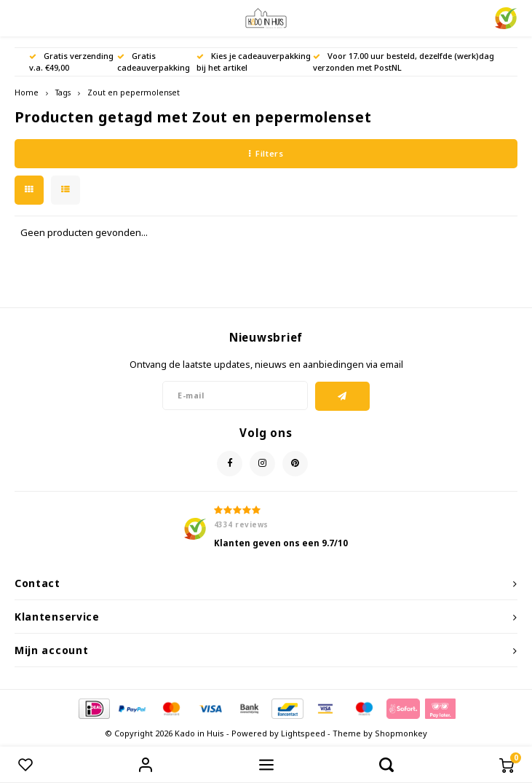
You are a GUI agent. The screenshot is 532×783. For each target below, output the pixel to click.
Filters (266, 153)
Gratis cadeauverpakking (154, 62)
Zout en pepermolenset (134, 93)
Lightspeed (303, 733)
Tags (63, 93)
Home (27, 93)
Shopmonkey (401, 733)
